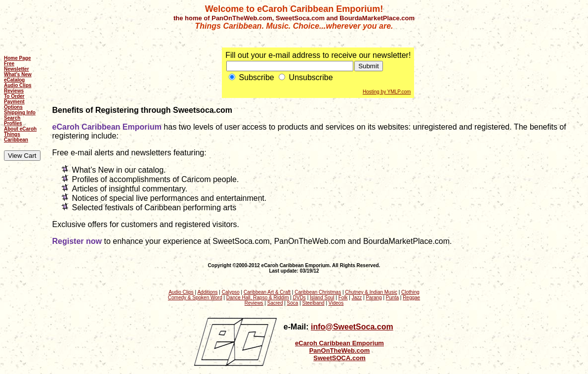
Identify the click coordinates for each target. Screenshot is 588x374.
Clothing (410, 292)
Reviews (14, 91)
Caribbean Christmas (318, 292)
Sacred (275, 303)
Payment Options (14, 104)
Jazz (357, 298)
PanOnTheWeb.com (340, 351)
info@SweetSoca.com (352, 327)
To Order (14, 96)
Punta (392, 298)
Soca (293, 303)
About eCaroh (20, 129)
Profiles (13, 123)
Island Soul (322, 298)
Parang (374, 298)
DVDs (299, 298)
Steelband (314, 303)
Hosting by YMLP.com (387, 92)
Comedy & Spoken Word (195, 298)
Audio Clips (18, 85)
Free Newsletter (17, 66)
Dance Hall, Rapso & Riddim (258, 298)
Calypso (231, 292)
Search (12, 118)
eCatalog (14, 80)
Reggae (411, 298)
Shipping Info (20, 113)
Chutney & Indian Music (371, 292)
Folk (343, 298)
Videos (336, 303)
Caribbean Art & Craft (267, 292)
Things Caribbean (16, 137)
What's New (18, 74)
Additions (207, 292)
